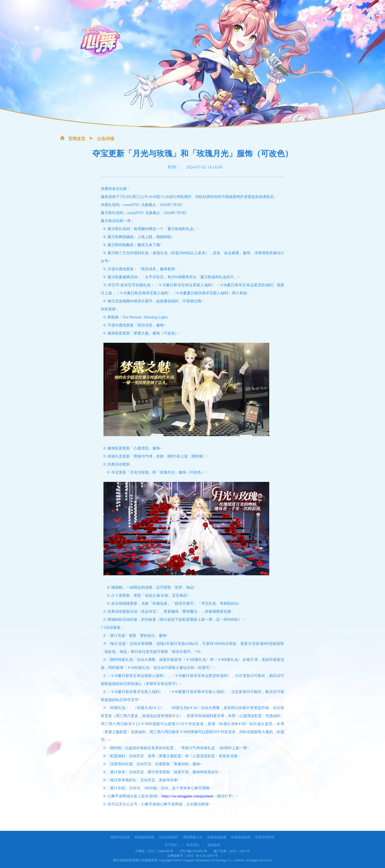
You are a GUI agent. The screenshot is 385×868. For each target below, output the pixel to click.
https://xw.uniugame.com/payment (188, 796)
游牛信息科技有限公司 (129, 860)
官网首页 (77, 139)
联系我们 (193, 845)
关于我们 (171, 845)
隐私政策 (214, 845)
